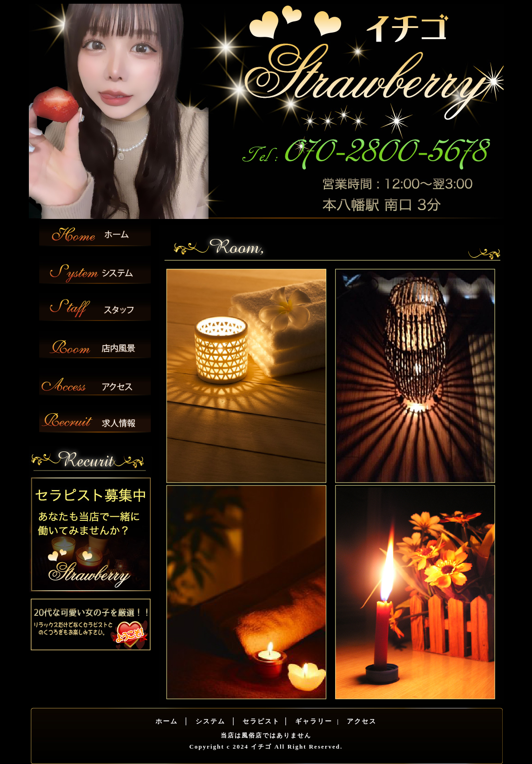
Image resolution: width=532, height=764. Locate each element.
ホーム (167, 721)
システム (209, 721)
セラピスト (260, 721)
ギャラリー (312, 721)
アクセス (361, 721)
